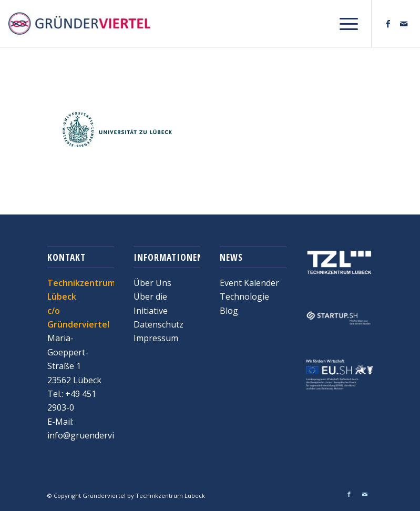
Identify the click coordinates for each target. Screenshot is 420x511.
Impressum (156, 338)
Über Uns (152, 283)
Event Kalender (249, 283)
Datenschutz (158, 324)
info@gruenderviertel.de (95, 435)
